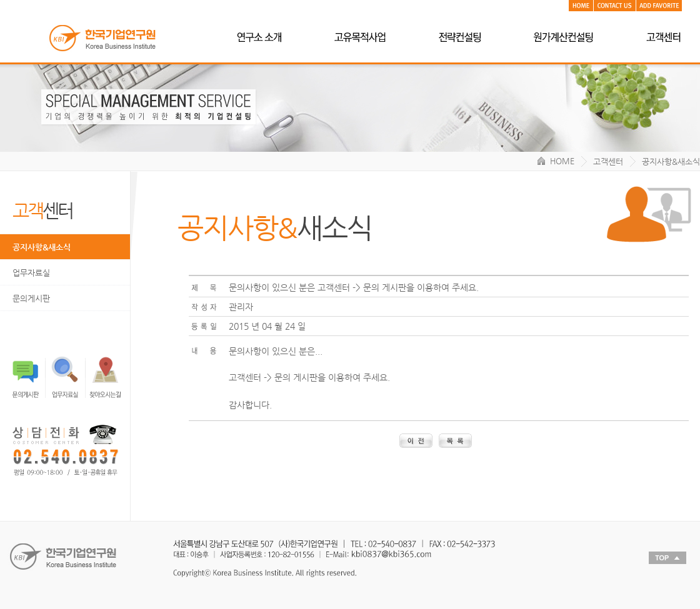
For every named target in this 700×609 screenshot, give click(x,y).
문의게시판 (31, 298)
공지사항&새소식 (42, 247)
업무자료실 (31, 273)
